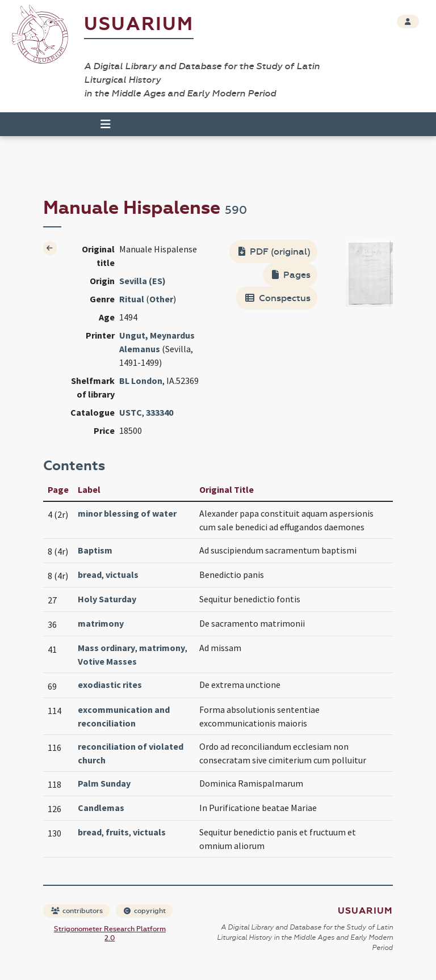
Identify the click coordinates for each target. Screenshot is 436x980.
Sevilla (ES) (142, 281)
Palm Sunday (104, 783)
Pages (291, 275)
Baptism (95, 550)
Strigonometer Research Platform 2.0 (110, 933)
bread (90, 575)
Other (161, 299)
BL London (141, 381)
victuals (122, 575)
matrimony (101, 623)
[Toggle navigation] (106, 124)
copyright (145, 911)
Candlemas (101, 808)
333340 (160, 412)
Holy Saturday (107, 599)
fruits (117, 832)
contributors (77, 911)
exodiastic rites (110, 685)
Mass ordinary (106, 648)
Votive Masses (107, 661)
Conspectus (278, 298)
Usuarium (139, 24)
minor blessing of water (127, 513)
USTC (131, 412)
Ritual (132, 299)
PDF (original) (274, 252)
